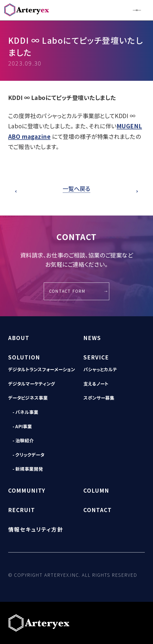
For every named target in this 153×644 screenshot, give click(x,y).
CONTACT (98, 510)
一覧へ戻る (76, 189)
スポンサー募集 (99, 398)
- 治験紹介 (23, 440)
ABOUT (19, 338)
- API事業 (22, 426)
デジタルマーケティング (32, 384)
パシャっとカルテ (100, 369)
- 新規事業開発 (28, 469)
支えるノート (96, 384)
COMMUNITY (27, 490)
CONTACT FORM (67, 291)
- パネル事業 (25, 412)
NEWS (92, 338)
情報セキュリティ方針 (36, 529)
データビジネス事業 (28, 398)
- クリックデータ (28, 455)
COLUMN (96, 490)
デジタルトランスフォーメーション (42, 369)
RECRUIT (22, 510)
